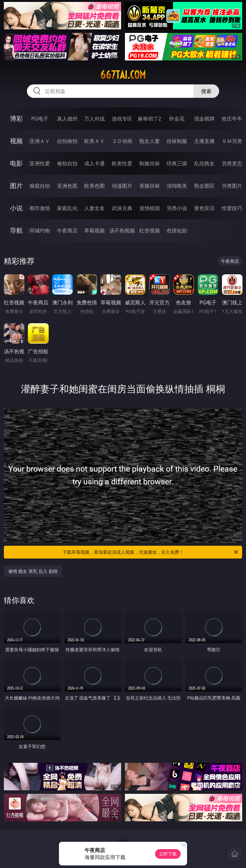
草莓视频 (94, 231)
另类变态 (232, 163)
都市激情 (40, 208)
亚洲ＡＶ (40, 141)
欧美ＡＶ (94, 141)
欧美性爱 (122, 163)
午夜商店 (67, 231)
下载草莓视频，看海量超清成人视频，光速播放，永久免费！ (151, 552)
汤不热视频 (122, 231)
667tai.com (123, 75)
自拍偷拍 (67, 141)
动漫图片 (122, 186)
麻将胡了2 (149, 119)
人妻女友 (94, 208)
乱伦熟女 (204, 163)
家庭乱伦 (67, 208)
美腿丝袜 (150, 186)
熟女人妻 (150, 141)
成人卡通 (94, 163)
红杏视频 (150, 231)
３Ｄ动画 (122, 141)
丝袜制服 (177, 141)
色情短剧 (177, 231)
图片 (16, 186)
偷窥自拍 (40, 186)
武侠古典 (122, 208)
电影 (16, 163)
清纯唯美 (177, 186)
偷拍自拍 (67, 163)
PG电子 (40, 119)
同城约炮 (40, 231)
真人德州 (67, 119)
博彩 (16, 118)
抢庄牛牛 (232, 119)
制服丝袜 (150, 163)
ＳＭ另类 (232, 141)
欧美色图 (94, 186)
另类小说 (177, 208)
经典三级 (177, 163)
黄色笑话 (204, 208)
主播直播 (204, 141)
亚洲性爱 (40, 163)
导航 (16, 230)
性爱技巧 (232, 208)
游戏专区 (122, 119)
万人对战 (94, 119)
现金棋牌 (204, 119)
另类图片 (232, 186)
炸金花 (177, 119)
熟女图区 (204, 186)
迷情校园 (150, 208)
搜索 (206, 91)
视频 (16, 141)
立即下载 (168, 854)
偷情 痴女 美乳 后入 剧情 (33, 571)
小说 (16, 208)
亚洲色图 (67, 186)
